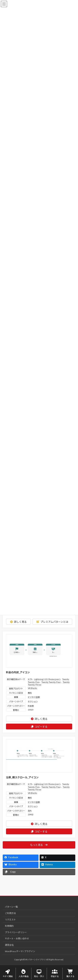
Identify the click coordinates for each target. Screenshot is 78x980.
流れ (30, 811)
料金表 (31, 706)
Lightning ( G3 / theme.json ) (47, 679)
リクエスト (10, 919)
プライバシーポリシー (16, 932)
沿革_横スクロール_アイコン (22, 777)
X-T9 (30, 679)
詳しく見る (18, 622)
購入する (70, 973)
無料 (30, 693)
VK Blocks (32, 688)
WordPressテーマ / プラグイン (20, 951)
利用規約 (9, 926)
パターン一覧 (11, 907)
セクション (33, 701)
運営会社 (9, 945)
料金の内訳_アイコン (18, 672)
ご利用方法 (10, 913)
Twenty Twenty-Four (51, 682)
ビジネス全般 (34, 697)
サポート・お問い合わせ (17, 939)
